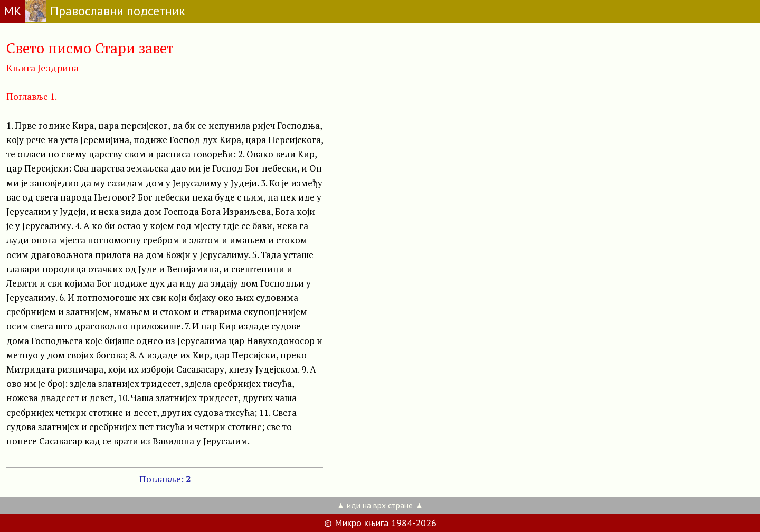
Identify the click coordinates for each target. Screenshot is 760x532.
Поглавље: (165, 479)
